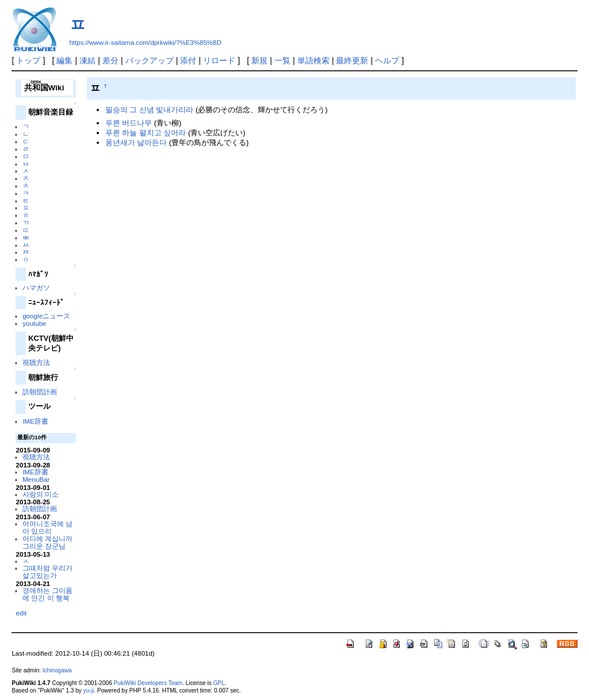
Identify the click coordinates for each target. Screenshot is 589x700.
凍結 (87, 60)
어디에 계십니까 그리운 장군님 (47, 542)
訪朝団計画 (40, 392)
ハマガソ (36, 288)
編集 (64, 60)
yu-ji (89, 691)
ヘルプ (387, 60)
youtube (34, 323)
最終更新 (352, 60)
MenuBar (36, 479)
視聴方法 (36, 362)
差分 (110, 60)
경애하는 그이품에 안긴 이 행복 (47, 594)
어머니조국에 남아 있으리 (47, 527)
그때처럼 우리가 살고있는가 (47, 572)
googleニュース (46, 316)
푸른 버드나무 (129, 123)
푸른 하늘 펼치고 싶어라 (146, 133)
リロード (219, 60)
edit (21, 613)
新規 (259, 60)
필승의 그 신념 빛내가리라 (150, 110)
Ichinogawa (57, 670)
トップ (28, 60)
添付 (188, 60)
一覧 (282, 60)
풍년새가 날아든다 (136, 142)
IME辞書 (35, 421)
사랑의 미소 (41, 494)
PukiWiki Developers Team (148, 683)
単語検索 (313, 60)
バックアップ (150, 60)
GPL (219, 683)
